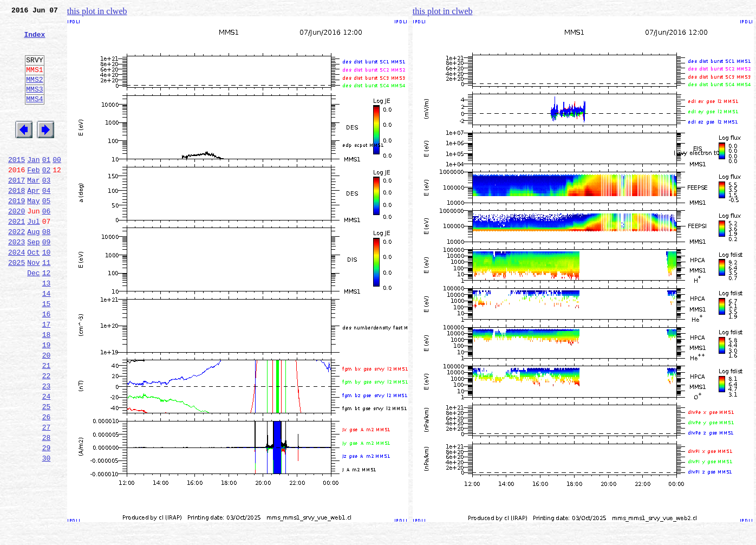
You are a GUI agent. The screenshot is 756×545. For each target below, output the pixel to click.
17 (47, 376)
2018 (17, 221)
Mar (33, 209)
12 (47, 316)
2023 (17, 281)
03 (47, 209)
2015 (17, 185)
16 (47, 364)
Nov (33, 304)
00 (57, 185)
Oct (33, 293)
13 (47, 328)
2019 (17, 233)
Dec (33, 316)
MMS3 (34, 105)
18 (47, 388)
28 (47, 507)
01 (47, 185)
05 (47, 233)
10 (47, 293)
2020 (17, 245)
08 (47, 269)
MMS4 (34, 116)
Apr (33, 221)
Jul (33, 257)
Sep (33, 281)
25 (47, 471)
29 (47, 519)
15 (47, 352)
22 (47, 436)
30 (47, 531)
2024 (17, 293)
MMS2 (34, 94)
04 (47, 221)
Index (34, 41)
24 (47, 459)
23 (47, 447)
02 (47, 197)
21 (47, 424)
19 (47, 400)
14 (47, 340)
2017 (17, 209)
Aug (33, 269)
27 (47, 495)
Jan (33, 185)
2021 (17, 257)
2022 (17, 269)
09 (47, 281)
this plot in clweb (97, 11)
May (33, 233)
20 (47, 412)
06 (47, 245)
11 (47, 304)
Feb (33, 197)
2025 (17, 304)
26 (47, 483)
